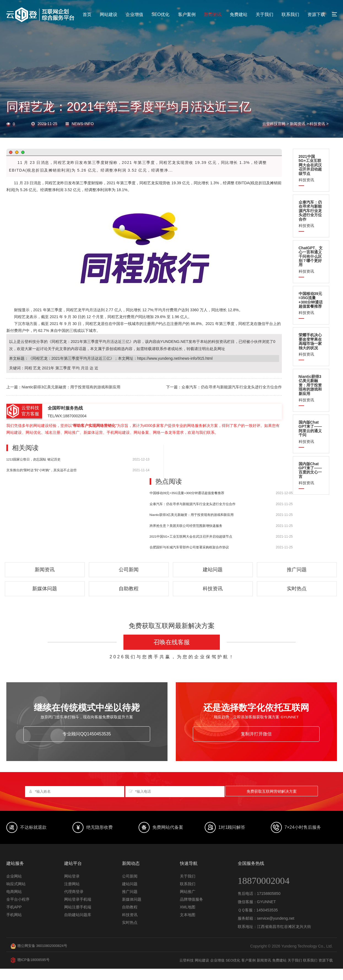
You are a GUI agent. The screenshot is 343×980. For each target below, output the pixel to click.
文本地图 (188, 926)
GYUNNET (266, 913)
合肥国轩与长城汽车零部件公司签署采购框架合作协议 (189, 547)
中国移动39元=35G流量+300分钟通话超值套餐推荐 (187, 493)
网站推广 (188, 903)
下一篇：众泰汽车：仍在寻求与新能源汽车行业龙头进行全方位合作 (224, 387)
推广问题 (298, 572)
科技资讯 (317, 124)
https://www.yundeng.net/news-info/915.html (175, 358)
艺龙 (56, 183)
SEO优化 (161, 14)
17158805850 (269, 905)
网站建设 (109, 14)
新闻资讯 (213, 14)
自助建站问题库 (78, 926)
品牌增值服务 (191, 911)
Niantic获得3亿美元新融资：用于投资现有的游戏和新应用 (192, 515)
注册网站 (72, 895)
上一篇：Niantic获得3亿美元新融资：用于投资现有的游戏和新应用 (64, 387)
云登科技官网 (274, 124)
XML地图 (188, 919)
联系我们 (290, 14)
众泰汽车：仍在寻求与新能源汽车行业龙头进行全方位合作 (193, 504)
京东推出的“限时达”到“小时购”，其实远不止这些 (41, 470)
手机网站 (14, 926)
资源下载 (316, 14)
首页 (87, 14)
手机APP (14, 919)
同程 (49, 183)
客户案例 (187, 14)
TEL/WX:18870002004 (67, 416)
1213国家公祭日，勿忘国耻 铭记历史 (33, 459)
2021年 (48, 368)
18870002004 (268, 892)
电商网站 (14, 903)
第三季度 (83, 183)
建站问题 (214, 572)
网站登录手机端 (78, 911)
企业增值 (134, 14)
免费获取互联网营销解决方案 (272, 803)
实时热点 (298, 596)
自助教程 (129, 596)
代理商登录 (74, 903)
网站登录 (72, 888)
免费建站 (239, 14)
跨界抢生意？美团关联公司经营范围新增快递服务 (186, 526)
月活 (93, 310)
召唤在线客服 (172, 650)
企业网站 (14, 888)
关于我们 (264, 14)
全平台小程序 (18, 911)
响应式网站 (16, 895)
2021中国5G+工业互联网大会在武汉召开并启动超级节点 (191, 536)
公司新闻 (129, 572)
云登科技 (176, 972)
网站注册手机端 (78, 919)
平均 (85, 310)
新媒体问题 (45, 596)
